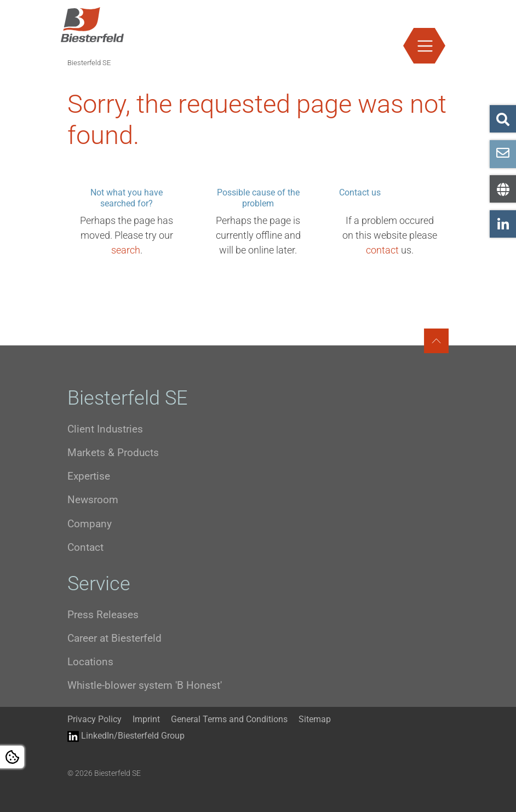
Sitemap (315, 719)
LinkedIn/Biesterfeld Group (126, 736)
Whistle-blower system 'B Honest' (145, 685)
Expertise (89, 476)
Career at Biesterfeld (114, 638)
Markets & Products (113, 453)
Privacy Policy (94, 719)
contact (382, 250)
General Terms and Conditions (229, 719)
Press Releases (103, 615)
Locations (90, 662)
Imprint (146, 719)
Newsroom (93, 500)
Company (90, 524)
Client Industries (105, 429)
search (126, 250)
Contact (85, 547)
